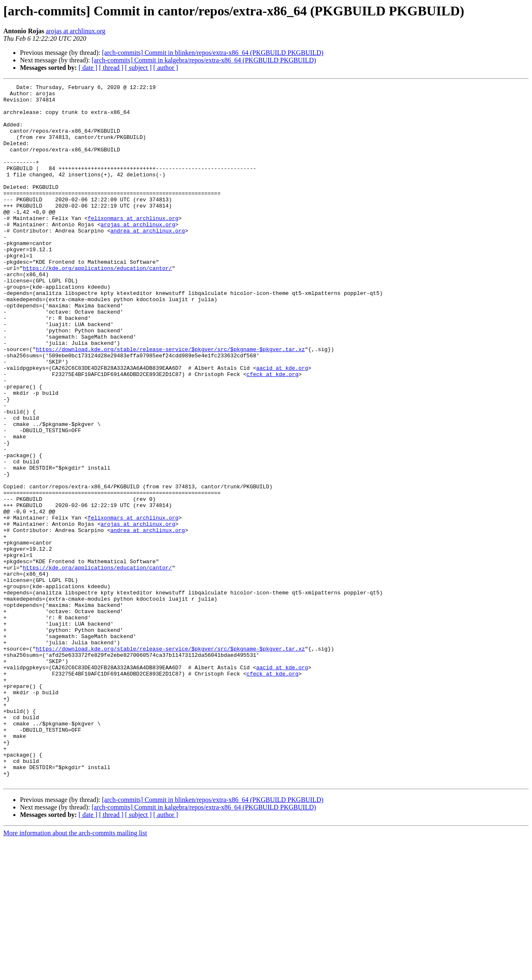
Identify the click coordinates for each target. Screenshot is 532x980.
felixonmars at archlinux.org (133, 245)
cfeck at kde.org (272, 433)
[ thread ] (111, 68)
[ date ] (88, 68)
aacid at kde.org (282, 425)
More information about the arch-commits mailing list (75, 973)
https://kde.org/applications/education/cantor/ (97, 305)
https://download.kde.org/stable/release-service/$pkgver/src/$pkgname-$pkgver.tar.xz (170, 403)
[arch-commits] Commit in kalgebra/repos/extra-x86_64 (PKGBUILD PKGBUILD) (204, 60)
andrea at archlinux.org (147, 260)
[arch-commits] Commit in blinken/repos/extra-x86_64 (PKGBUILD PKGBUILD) (213, 53)
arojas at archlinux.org (75, 31)
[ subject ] (138, 68)
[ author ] (166, 68)
